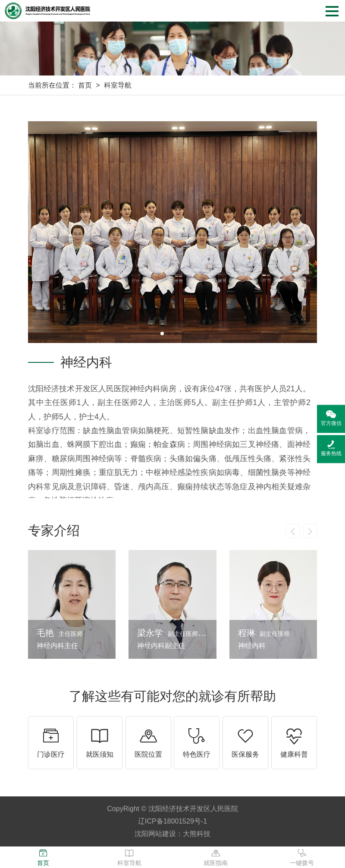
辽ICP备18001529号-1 (172, 821)
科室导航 (118, 85)
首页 (85, 85)
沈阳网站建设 (155, 834)
